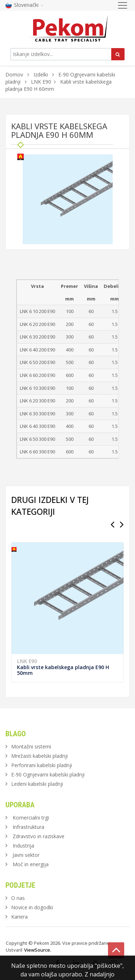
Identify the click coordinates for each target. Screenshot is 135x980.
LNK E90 (41, 82)
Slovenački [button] (24, 5)
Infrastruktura (28, 827)
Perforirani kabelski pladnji (42, 765)
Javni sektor (26, 855)
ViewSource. (38, 950)
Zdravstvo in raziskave (39, 836)
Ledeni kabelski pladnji (37, 784)
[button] (106, 161)
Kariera (19, 917)
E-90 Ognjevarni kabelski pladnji (48, 774)
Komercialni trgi (31, 818)
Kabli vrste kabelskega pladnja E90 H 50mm (63, 670)
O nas (18, 898)
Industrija (23, 846)
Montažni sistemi (31, 746)
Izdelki (41, 74)
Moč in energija (31, 864)
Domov (14, 74)
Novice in (32, 907)
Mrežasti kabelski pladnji (39, 756)
